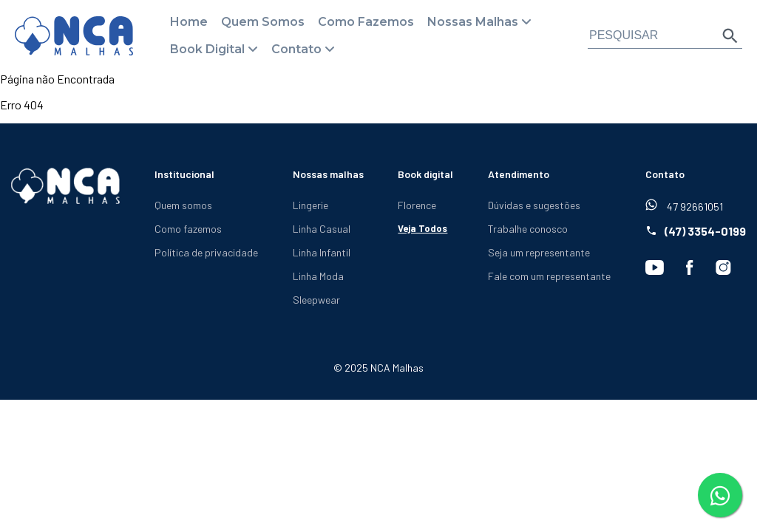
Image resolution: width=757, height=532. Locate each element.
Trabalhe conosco (528, 229)
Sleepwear (316, 300)
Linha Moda (318, 276)
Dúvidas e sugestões (534, 205)
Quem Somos (263, 22)
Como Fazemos (366, 22)
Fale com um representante (549, 276)
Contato (296, 49)
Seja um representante (539, 252)
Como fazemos (188, 229)
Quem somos (183, 205)
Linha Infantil (322, 252)
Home (189, 22)
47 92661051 (684, 206)
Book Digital (207, 49)
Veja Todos (422, 228)
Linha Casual (322, 229)
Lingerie (310, 205)
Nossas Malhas (473, 22)
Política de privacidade (206, 252)
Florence (417, 205)
